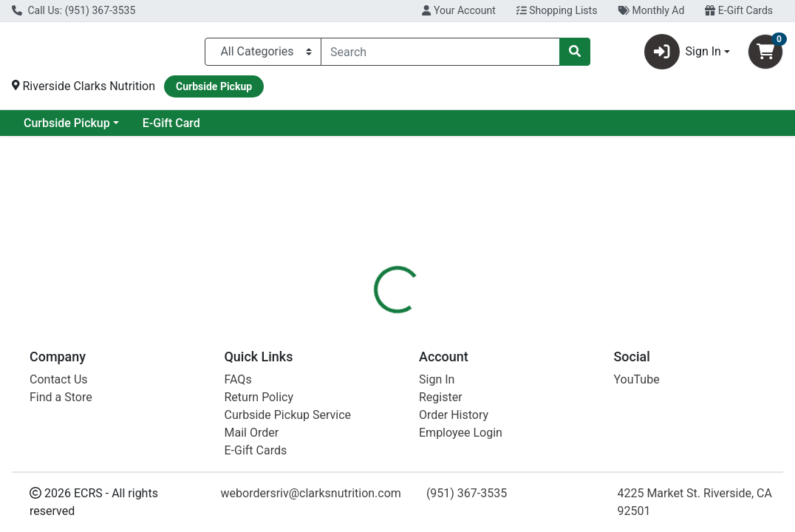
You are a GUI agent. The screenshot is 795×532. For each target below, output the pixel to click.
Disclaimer (503, 332)
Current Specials (67, 129)
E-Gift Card (291, 129)
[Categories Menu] (263, 55)
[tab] (371, 332)
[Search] (440, 55)
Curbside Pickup (187, 129)
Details (371, 332)
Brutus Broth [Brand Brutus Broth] (510, 437)
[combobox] (440, 55)
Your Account (458, 10)
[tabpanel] (563, 434)
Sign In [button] (683, 55)
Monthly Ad (651, 10)
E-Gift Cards (739, 10)
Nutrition (433, 332)
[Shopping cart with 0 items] (765, 55)
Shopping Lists (557, 10)
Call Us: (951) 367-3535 (74, 10)
